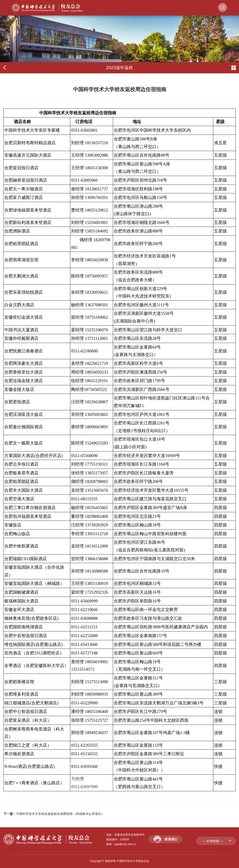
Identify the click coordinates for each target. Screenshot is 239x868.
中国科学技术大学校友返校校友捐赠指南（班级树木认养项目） (60, 814)
